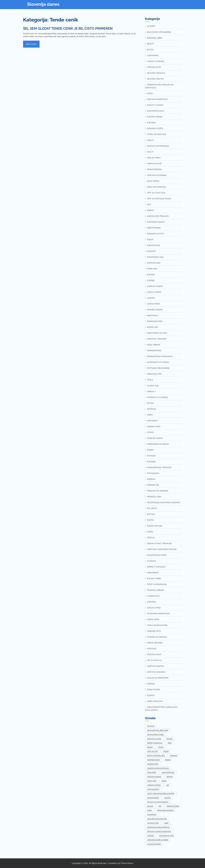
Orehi (150, 415)
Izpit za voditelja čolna (159, 199)
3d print (151, 26)
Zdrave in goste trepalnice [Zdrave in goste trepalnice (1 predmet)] (159, 831)
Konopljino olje (155, 257)
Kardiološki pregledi (158, 216)
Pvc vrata (152, 508)
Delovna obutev (155, 79)
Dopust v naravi (155, 105)
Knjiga (150, 239)
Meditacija (152, 315)
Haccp (150, 152)
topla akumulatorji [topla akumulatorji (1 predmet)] (165, 810)
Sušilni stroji (154, 608)
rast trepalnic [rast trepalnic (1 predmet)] (153, 789)
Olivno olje (153, 386)
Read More (31, 44)
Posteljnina (153, 473)
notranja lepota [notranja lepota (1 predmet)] (154, 776)
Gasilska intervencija (158, 146)
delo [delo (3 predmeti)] (170, 743)
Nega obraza (154, 345)
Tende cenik (153, 619)
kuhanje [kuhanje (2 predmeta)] (174, 755)
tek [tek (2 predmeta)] (160, 806)
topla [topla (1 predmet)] (149, 810)
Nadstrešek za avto (157, 333)
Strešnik (151, 602)
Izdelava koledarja (157, 175)
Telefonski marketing (158, 613)
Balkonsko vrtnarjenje (159, 32)
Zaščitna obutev (155, 666)
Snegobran (153, 573)
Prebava (151, 479)
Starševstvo (153, 596)
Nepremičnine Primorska (160, 356)
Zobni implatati (155, 701)
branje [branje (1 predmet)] (169, 739)
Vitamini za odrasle (157, 637)
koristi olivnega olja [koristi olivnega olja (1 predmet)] (156, 755)
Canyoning (153, 55)
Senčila (151, 538)
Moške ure (152, 327)
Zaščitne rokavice (156, 672)
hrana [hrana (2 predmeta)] (161, 747)
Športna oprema (156, 590)
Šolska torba (154, 578)
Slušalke (152, 561)
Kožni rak (152, 269)
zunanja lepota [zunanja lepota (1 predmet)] (154, 844)
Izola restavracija (156, 187)
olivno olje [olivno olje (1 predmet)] (152, 781)
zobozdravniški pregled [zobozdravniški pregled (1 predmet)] (158, 840)
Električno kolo (156, 111)
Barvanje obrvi (155, 38)
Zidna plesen (154, 689)
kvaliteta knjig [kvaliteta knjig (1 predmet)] (153, 760)
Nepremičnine (154, 350)
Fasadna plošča (155, 128)
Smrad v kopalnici (156, 567)
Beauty (151, 44)
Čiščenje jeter (154, 67)
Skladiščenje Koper (157, 555)
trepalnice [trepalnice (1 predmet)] (152, 814)
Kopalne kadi (154, 263)
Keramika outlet (156, 234)
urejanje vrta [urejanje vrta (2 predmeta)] (153, 823)
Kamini (150, 210)
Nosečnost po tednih (158, 362)
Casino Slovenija (156, 61)
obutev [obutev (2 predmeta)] (170, 776)
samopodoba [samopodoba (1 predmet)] (153, 798)
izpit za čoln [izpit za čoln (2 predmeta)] (153, 751)
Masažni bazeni (155, 310)
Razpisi (150, 520)
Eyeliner (151, 123)
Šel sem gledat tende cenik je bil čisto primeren (68, 28)
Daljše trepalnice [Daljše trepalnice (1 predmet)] (155, 743)
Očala (150, 380)
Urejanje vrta (154, 631)
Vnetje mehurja (155, 643)
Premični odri (154, 497)
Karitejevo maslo (156, 222)
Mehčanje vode (155, 321)
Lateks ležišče (154, 292)
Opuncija (152, 409)
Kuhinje (151, 280)
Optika (150, 403)
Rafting (151, 514)
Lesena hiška (153, 304)
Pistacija (151, 456)
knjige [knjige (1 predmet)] (166, 751)
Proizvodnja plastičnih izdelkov (164, 502)
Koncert (151, 251)
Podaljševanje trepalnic (159, 467)
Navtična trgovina (157, 339)
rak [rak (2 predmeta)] (167, 785)
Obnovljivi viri (154, 374)
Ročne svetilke (155, 526)
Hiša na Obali (154, 158)
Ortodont (152, 421)
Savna (150, 532)
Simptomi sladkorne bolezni (162, 549)
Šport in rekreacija (157, 584)
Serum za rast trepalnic (160, 543)
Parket (150, 450)
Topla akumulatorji (157, 625)
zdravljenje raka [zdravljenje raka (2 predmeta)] (166, 835)
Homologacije (154, 163)
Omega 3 (151, 391)
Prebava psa (153, 485)
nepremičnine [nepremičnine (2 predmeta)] (168, 772)
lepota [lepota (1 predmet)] (168, 760)
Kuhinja (151, 274)
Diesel (150, 93)
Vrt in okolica (154, 660)
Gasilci (150, 140)
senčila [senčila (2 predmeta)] (167, 798)
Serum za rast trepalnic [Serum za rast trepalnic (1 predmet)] (158, 802)
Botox (150, 50)
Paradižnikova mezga (158, 444)
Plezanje (151, 462)
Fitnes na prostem (156, 134)
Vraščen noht (154, 654)
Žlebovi (151, 695)
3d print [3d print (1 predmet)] (151, 726)
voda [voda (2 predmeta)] (166, 823)
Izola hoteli (153, 181)
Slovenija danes (43, 4)
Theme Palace (127, 863)
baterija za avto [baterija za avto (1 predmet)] (154, 739)
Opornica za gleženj (157, 397)
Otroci (151, 432)
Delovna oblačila (156, 73)
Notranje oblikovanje (158, 368)
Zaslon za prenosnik (158, 678)
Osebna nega (154, 426)
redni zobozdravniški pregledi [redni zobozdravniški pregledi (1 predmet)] (161, 793)
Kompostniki (154, 245)
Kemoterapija (154, 228)
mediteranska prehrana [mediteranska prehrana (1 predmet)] (158, 768)
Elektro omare (155, 117)
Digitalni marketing (157, 99)
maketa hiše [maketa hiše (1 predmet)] (153, 764)
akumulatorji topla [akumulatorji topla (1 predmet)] (156, 734)
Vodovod (152, 649)
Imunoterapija (154, 169)
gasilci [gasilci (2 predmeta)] (150, 747)
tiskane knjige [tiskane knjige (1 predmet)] (173, 806)
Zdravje (151, 684)
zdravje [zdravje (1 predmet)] (150, 835)
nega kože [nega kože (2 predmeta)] (152, 772)
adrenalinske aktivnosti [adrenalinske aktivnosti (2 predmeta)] (158, 730)
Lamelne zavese (155, 286)
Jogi (149, 204)
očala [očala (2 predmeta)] (164, 781)
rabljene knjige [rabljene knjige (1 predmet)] (154, 785)
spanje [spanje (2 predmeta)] (150, 806)
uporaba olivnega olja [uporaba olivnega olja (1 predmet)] (157, 819)
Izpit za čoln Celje (156, 193)
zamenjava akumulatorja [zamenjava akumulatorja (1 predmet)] (158, 827)
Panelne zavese (155, 438)
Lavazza (151, 298)
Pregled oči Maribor (158, 491)
